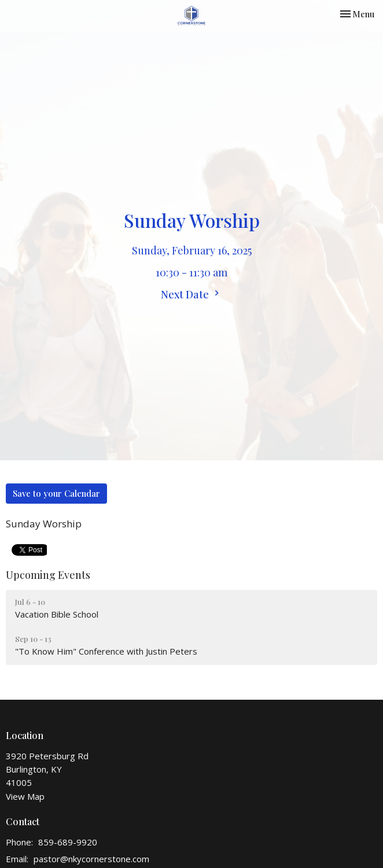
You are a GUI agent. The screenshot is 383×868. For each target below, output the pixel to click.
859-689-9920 (68, 842)
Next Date (191, 294)
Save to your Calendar (56, 493)
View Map (25, 796)
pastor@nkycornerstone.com (91, 859)
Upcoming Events (48, 575)
